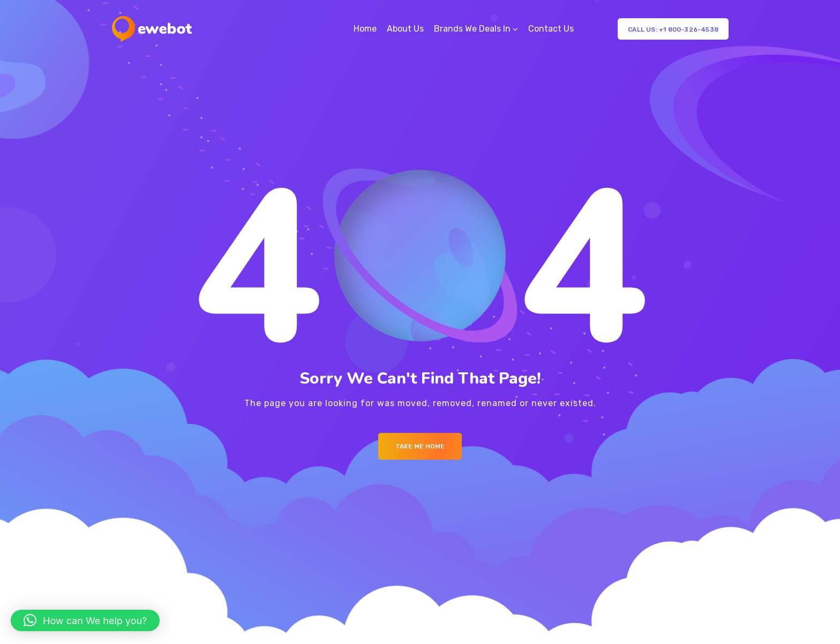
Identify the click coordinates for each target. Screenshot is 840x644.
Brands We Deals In (472, 29)
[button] (85, 620)
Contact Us (551, 29)
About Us (405, 29)
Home (365, 29)
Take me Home (420, 446)
